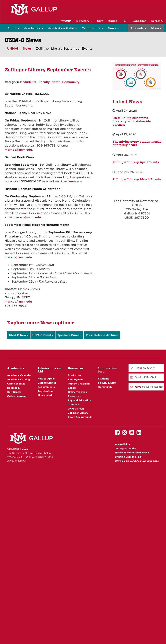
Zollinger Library (78, 413)
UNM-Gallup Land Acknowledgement (137, 461)
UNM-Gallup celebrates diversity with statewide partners (132, 121)
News (113, 28)
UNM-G (13, 48)
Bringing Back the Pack (129, 457)
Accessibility (122, 444)
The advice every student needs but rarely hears (137, 143)
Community (71, 82)
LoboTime (139, 21)
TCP (125, 21)
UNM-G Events (43, 335)
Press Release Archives (102, 335)
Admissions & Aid (62, 28)
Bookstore (74, 375)
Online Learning (17, 396)
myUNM (66, 21)
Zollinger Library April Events (136, 162)
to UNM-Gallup (146, 387)
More (156, 28)
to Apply (143, 368)
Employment (76, 379)
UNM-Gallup (145, 377)
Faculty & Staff (107, 383)
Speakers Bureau (69, 335)
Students (138, 28)
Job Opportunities (126, 448)
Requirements (46, 387)
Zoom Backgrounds (80, 417)
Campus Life (92, 28)
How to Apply (46, 379)
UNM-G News (18, 335)
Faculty (44, 82)
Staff (56, 82)
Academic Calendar (19, 375)
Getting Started (47, 383)
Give (100, 21)
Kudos (113, 21)
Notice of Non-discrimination (132, 453)
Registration (45, 391)
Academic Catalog (19, 379)
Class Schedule (16, 384)
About (13, 28)
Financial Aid (45, 395)
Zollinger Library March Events (137, 179)
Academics (33, 28)
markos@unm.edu (18, 150)
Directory (84, 21)
